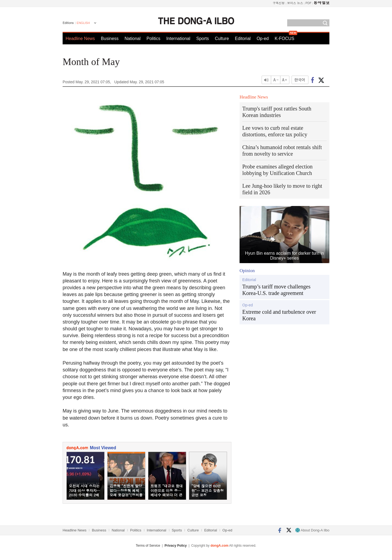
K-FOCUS (284, 39)
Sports (203, 39)
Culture (222, 39)
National (133, 39)
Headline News (80, 39)
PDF (308, 3)
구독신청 (279, 3)
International (178, 39)
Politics (153, 39)
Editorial (243, 39)
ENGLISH (83, 23)
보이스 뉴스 (295, 3)
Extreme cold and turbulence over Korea (279, 315)
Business (110, 39)
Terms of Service (148, 546)
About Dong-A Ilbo (312, 530)
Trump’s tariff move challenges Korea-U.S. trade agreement (276, 290)
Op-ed (263, 39)
